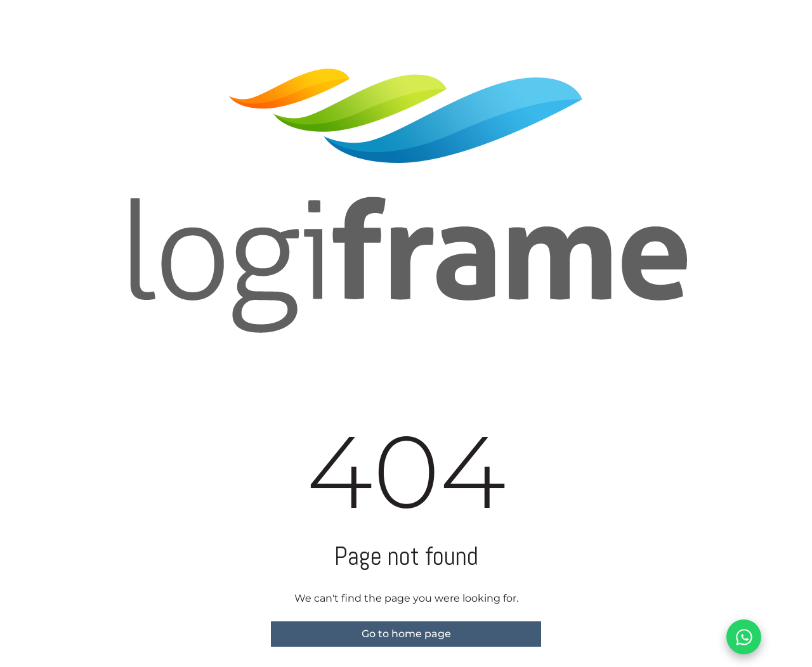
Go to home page (406, 634)
